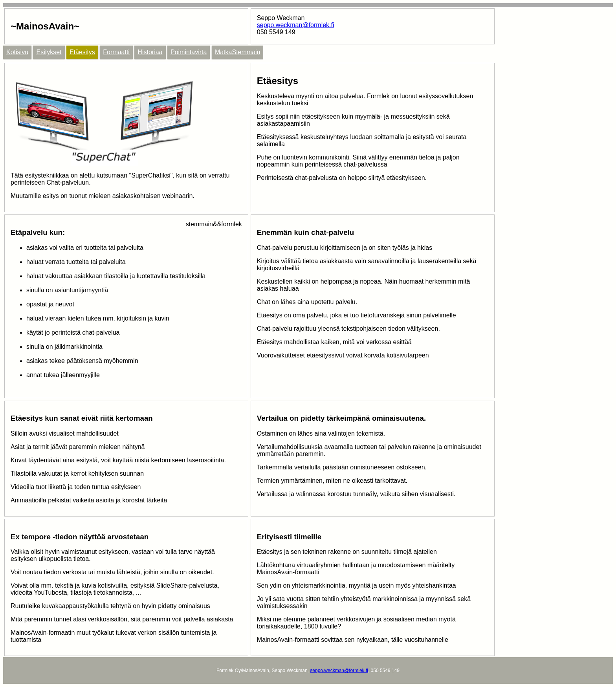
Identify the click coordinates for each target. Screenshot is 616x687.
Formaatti (116, 52)
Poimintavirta (189, 52)
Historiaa (150, 52)
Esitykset (49, 52)
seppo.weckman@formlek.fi (296, 25)
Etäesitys (82, 52)
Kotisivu (17, 52)
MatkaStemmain (238, 52)
